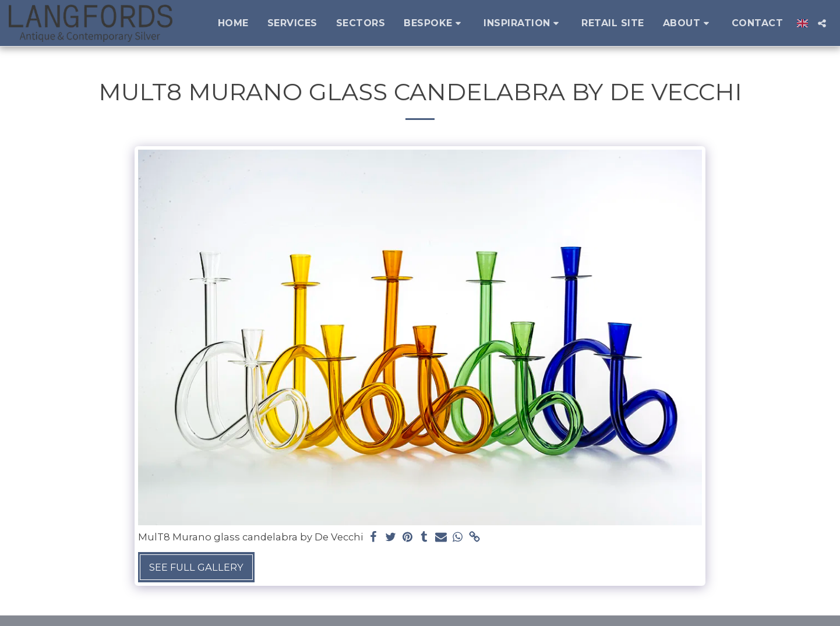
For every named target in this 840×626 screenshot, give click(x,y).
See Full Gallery (196, 567)
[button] (434, 23)
